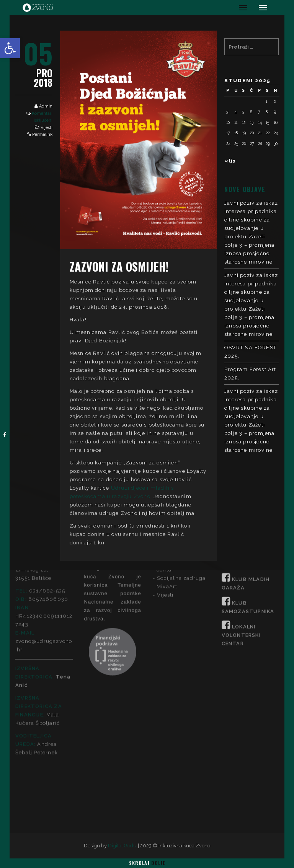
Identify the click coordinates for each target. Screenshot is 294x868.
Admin (46, 106)
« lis (230, 161)
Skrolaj (147, 863)
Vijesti (47, 128)
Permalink (42, 134)
